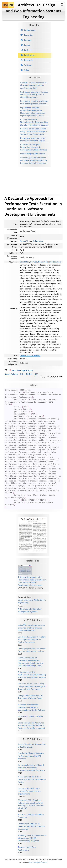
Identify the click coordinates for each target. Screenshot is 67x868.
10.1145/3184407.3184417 (30, 356)
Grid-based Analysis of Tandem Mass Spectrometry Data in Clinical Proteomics (34, 95)
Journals (28, 40)
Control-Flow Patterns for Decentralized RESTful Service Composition (31, 826)
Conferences (30, 30)
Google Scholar (11, 374)
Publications (30, 55)
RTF (36, 374)
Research (28, 60)
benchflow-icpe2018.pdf (22, 370)
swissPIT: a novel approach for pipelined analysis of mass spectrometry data (34, 85)
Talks (26, 70)
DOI (22, 374)
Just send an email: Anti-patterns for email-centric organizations (29, 791)
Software (28, 65)
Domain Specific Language (50, 262)
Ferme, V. (24, 241)
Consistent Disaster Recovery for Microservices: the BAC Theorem (31, 756)
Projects (28, 50)
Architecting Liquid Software (33, 154)
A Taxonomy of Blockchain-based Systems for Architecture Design (32, 780)
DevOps (34, 262)
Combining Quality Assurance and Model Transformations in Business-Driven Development (34, 160)
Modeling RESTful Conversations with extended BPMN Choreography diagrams (32, 838)
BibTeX (29, 374)
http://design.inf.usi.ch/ (38, 862)
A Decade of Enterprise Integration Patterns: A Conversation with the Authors (34, 147)
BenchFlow (24, 262)
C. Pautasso (38, 241)
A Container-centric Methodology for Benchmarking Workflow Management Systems (34, 122)
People (27, 45)
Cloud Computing (25, 600)
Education (29, 35)
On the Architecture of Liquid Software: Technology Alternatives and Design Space (31, 768)
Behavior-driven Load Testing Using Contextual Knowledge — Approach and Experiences (34, 132)
